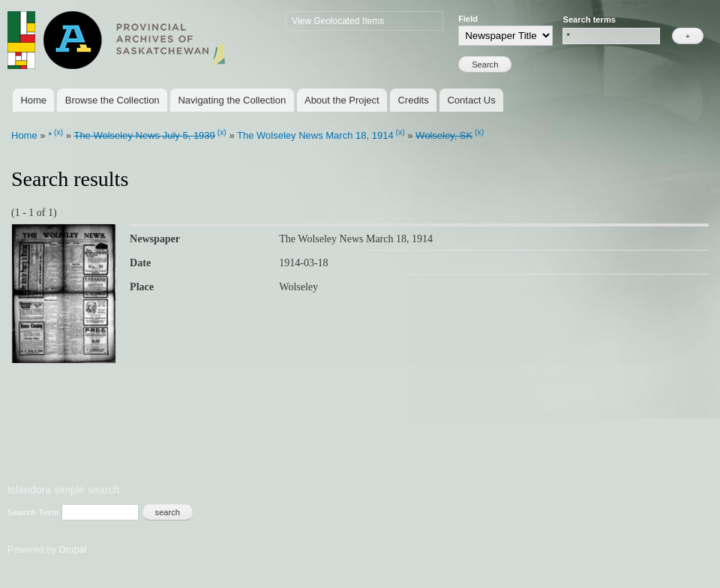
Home (33, 100)
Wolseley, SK (444, 135)
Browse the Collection (112, 100)
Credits (413, 100)
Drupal (73, 550)
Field (468, 19)
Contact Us (471, 100)
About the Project (342, 100)
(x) (58, 132)
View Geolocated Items (338, 21)
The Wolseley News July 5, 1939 (144, 135)
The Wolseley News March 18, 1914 (315, 135)
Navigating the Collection (232, 100)
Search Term (34, 512)
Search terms (589, 19)
